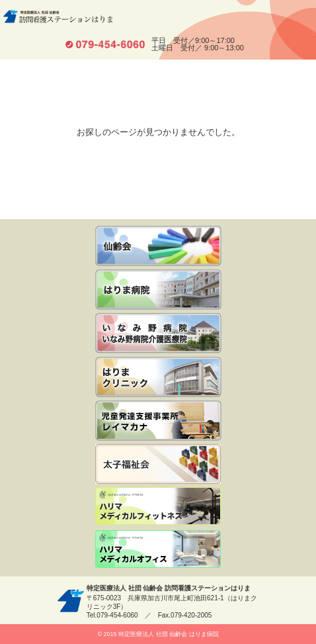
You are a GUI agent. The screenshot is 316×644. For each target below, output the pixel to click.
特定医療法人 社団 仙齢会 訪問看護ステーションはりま (58, 17)
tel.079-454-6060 (105, 44)
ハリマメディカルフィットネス (158, 507)
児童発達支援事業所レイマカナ (158, 421)
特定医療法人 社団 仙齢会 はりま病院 (169, 634)
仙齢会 (158, 246)
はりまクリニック (158, 377)
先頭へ (301, 619)
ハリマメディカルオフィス (158, 550)
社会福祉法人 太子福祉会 (158, 464)
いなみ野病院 (158, 290)
